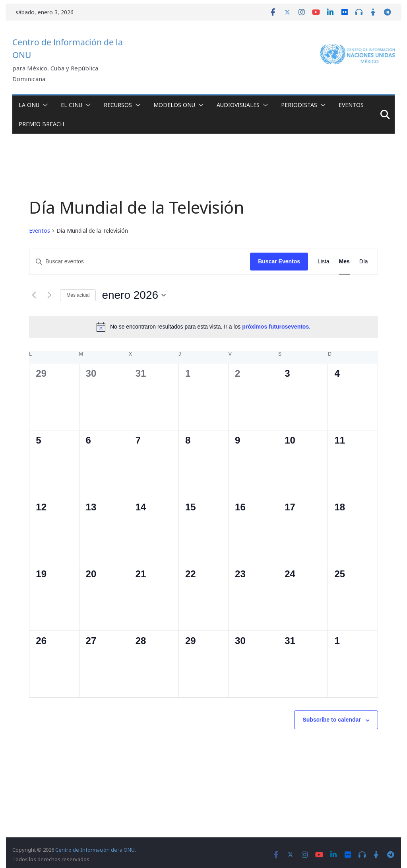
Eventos (351, 105)
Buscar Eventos (279, 261)
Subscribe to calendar (331, 720)
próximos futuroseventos (275, 327)
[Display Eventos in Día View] (364, 262)
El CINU (72, 105)
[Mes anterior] (34, 295)
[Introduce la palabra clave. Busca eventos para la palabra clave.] (140, 262)
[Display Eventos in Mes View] (344, 262)
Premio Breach (41, 124)
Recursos (118, 105)
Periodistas (299, 105)
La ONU (29, 105)
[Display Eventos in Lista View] (324, 262)
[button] (44, 105)
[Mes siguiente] (49, 295)
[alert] (203, 327)
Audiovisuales (238, 105)
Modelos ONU (174, 105)
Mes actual (78, 295)
